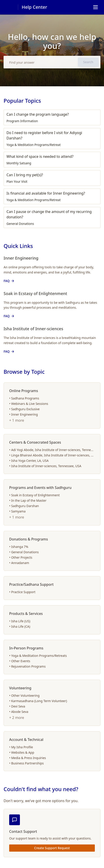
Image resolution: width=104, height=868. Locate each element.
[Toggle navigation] (96, 7)
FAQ (9, 281)
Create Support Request (52, 848)
